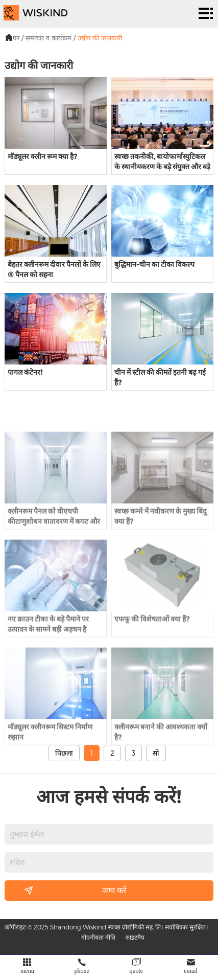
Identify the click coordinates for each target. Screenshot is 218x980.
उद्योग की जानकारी (100, 38)
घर (16, 38)
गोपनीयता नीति (98, 937)
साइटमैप (135, 937)
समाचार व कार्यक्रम (49, 38)
